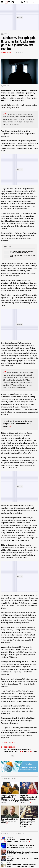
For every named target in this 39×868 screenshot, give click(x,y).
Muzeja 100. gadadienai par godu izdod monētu (23, 859)
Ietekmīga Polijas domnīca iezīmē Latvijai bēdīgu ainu (23, 256)
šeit (10, 426)
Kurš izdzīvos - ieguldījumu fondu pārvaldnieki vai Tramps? (21, 840)
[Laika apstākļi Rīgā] (24, 2)
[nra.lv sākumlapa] (9, 2)
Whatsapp (29, 751)
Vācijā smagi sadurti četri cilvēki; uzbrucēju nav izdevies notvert (21, 847)
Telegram (21, 751)
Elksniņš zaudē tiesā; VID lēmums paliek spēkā (9, 821)
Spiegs (11, 742)
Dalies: (12, 756)
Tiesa (4, 742)
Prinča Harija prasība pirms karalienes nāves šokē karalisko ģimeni (23, 853)
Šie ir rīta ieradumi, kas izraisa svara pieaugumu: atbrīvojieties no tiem (22, 865)
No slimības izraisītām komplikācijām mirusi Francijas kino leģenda (22, 252)
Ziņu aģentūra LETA (7, 53)
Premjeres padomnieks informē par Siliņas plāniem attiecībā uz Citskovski (28, 799)
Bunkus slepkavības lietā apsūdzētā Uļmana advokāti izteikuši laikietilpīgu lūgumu (10, 799)
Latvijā (7, 34)
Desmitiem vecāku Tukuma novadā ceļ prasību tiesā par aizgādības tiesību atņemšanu (28, 823)
